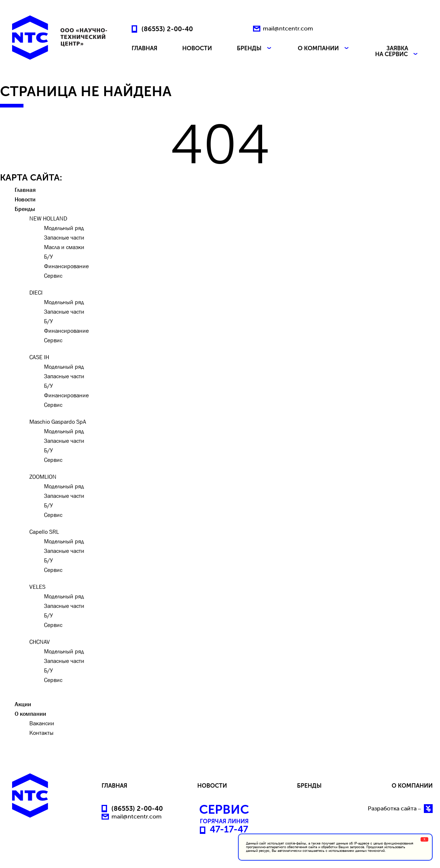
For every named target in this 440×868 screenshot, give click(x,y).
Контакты (41, 733)
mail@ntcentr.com (288, 28)
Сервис (53, 276)
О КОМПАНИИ (324, 49)
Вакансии (42, 723)
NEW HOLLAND (48, 218)
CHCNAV (40, 642)
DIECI (36, 292)
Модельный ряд (64, 228)
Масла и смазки (64, 247)
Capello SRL (44, 532)
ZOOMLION (43, 477)
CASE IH (39, 357)
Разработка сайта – (400, 809)
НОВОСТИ (197, 49)
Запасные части (64, 237)
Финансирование (66, 266)
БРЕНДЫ (255, 49)
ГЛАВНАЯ (144, 49)
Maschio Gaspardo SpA (58, 422)
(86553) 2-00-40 (167, 29)
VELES (37, 587)
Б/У (48, 256)
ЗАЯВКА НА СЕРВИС (397, 51)
